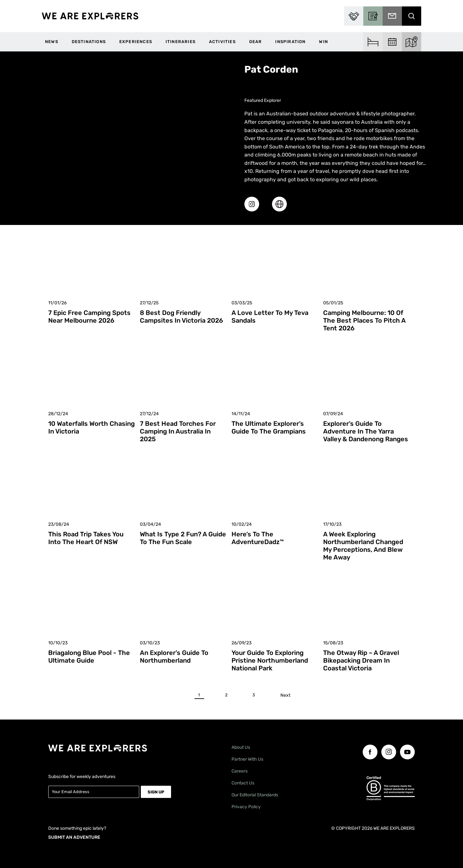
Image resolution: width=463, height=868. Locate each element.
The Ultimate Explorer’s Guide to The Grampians (269, 427)
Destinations (89, 42)
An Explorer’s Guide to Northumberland (174, 657)
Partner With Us (247, 759)
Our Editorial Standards (255, 795)
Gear (256, 42)
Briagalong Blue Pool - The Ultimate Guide (89, 657)
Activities (222, 42)
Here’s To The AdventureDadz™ (258, 538)
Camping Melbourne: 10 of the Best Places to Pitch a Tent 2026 (364, 320)
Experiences (136, 42)
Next (287, 695)
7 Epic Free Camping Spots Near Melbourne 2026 (89, 317)
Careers (240, 771)
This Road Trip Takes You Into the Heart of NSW (86, 538)
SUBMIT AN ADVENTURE (74, 837)
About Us (241, 747)
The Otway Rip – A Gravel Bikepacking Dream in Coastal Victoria (361, 660)
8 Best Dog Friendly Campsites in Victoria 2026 (182, 317)
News (52, 42)
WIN (323, 42)
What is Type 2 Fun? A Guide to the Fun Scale (183, 538)
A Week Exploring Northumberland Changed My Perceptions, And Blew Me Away (363, 546)
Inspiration (290, 42)
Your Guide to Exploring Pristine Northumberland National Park (270, 660)
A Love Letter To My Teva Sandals (270, 317)
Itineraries (181, 42)
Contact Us (243, 783)
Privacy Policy (246, 807)
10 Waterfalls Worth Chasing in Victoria (91, 427)
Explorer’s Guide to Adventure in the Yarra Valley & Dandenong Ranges (366, 431)
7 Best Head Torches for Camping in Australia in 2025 (178, 431)
